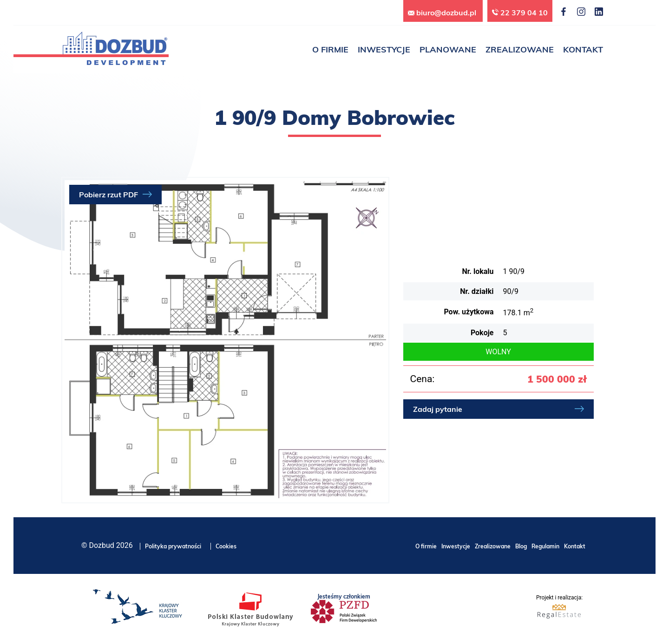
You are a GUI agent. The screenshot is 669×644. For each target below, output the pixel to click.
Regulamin (545, 546)
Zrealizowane (493, 546)
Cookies (226, 546)
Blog (521, 546)
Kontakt (575, 546)
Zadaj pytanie (438, 409)
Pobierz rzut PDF (108, 195)
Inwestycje (456, 546)
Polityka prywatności (173, 546)
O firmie (426, 546)
